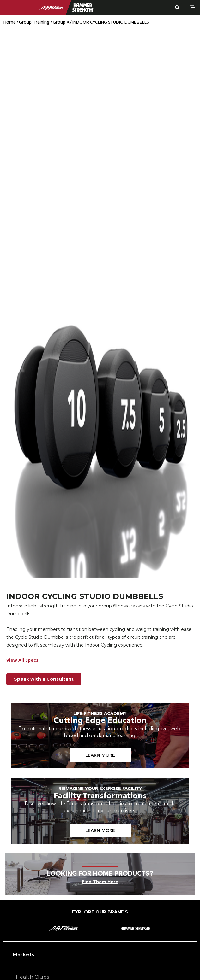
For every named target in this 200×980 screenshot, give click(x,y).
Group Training (34, 22)
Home (9, 22)
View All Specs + (24, 660)
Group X (61, 22)
